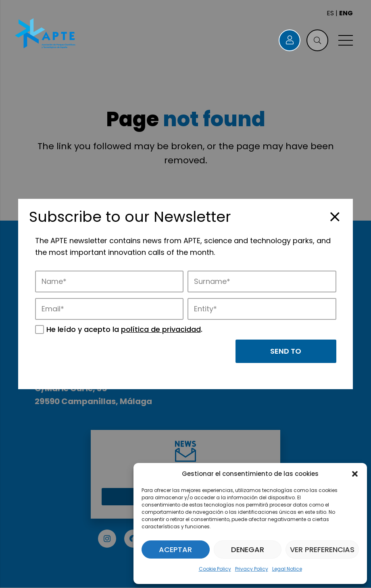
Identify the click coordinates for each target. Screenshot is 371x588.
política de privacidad (161, 329)
